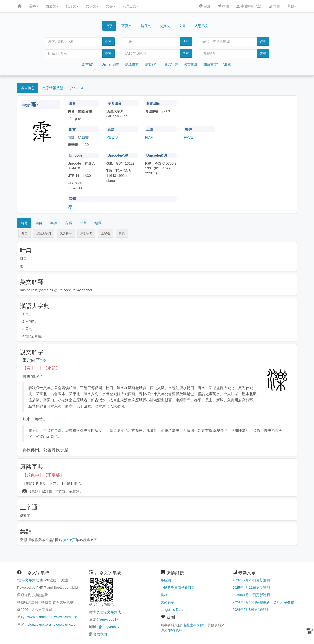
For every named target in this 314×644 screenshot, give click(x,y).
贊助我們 (100, 634)
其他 (292, 6)
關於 (205, 6)
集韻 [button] (122, 233)
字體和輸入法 (249, 6)
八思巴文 (131, 6)
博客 (275, 6)
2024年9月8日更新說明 (250, 610)
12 (83, 137)
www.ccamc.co (66, 617)
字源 (54, 223)
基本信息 (28, 88)
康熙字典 (171, 64)
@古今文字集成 (109, 612)
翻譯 (98, 223)
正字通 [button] (105, 233)
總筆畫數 (132, 64)
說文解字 (152, 64)
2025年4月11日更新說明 (251, 588)
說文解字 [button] (66, 233)
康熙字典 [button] (86, 233)
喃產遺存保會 (193, 625)
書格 (164, 595)
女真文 (92, 6)
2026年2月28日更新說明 (251, 580)
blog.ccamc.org (39, 624)
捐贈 (223, 6)
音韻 (68, 223)
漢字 (34, 6)
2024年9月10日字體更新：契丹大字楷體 (263, 602)
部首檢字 (89, 64)
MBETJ (112, 137)
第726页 (69, 540)
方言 (83, 223)
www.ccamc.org (39, 617)
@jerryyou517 (107, 619)
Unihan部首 (110, 64)
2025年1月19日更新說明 (251, 595)
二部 (58, 430)
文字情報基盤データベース (63, 88)
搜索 (108, 41)
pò (70, 119)
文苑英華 (168, 602)
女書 (111, 6)
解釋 (24, 223)
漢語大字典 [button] (44, 233)
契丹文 (72, 6)
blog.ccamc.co (64, 624)
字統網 (166, 580)
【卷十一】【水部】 (41, 368)
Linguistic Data (172, 610)
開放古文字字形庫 (217, 64)
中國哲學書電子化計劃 (178, 588)
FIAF (149, 137)
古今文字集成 (29, 580)
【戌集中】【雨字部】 (43, 475)
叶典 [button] (25, 233)
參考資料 (176, 630)
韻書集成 (191, 64)
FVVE (189, 137)
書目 (39, 223)
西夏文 (52, 6)
